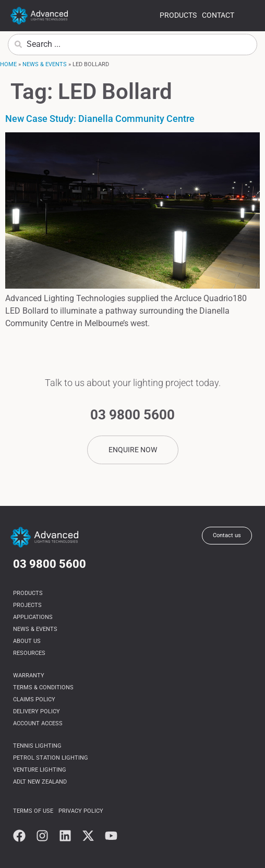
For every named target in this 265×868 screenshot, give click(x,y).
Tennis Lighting (37, 746)
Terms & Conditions (43, 687)
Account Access (38, 723)
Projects (27, 605)
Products (178, 15)
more (248, 17)
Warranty (29, 675)
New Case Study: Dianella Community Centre (100, 119)
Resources (29, 653)
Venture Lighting (40, 770)
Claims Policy (34, 699)
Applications (33, 617)
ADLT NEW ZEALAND (40, 782)
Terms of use (33, 811)
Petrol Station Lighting (51, 758)
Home (8, 64)
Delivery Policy (37, 711)
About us (27, 641)
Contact (218, 15)
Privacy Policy (81, 811)
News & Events (45, 64)
